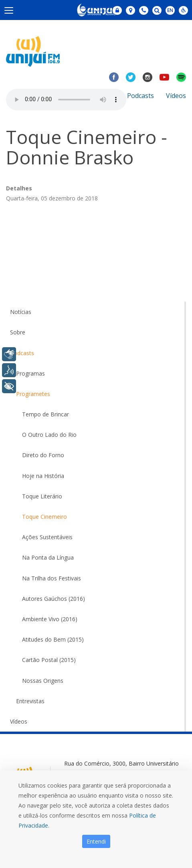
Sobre (18, 332)
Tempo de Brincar (45, 414)
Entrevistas (30, 701)
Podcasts (140, 96)
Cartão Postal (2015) (49, 660)
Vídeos (176, 96)
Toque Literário (42, 496)
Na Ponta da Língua (48, 557)
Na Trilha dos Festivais (52, 578)
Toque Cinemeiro (44, 517)
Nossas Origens (43, 681)
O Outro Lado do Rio (49, 435)
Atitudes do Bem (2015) (53, 639)
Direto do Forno (43, 455)
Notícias (21, 312)
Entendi (96, 841)
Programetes (33, 394)
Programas (30, 373)
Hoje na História (43, 476)
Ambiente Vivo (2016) (50, 619)
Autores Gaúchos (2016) (54, 599)
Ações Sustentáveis (47, 537)
